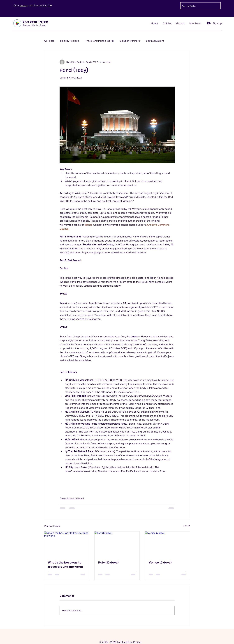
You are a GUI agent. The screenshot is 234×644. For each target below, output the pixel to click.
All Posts (49, 41)
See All (187, 526)
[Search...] (200, 6)
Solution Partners (130, 41)
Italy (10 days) (108, 562)
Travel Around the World (99, 41)
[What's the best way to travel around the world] (67, 544)
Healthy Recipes (70, 41)
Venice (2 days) (160, 562)
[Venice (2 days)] (168, 544)
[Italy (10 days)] (117, 544)
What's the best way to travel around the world (65, 565)
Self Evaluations (155, 41)
